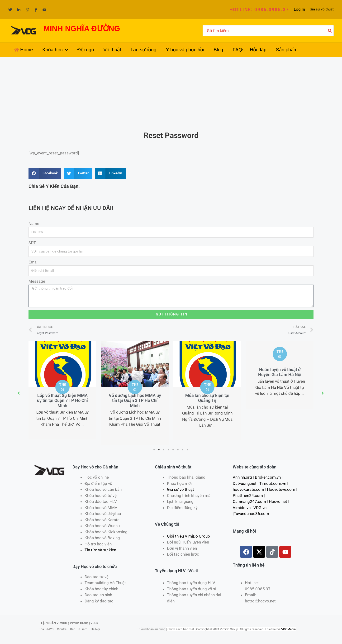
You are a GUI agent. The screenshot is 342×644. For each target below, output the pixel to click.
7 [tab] (183, 450)
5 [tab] (173, 450)
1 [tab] (154, 450)
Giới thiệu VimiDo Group (188, 536)
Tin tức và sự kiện (100, 550)
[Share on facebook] (45, 173)
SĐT (32, 243)
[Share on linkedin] (110, 173)
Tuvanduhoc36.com (251, 514)
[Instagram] (27, 10)
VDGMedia (288, 629)
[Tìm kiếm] (330, 31)
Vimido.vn (242, 508)
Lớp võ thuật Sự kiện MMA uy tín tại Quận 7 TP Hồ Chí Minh (62, 401)
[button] (259, 10)
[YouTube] (44, 10)
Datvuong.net (245, 483)
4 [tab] (169, 450)
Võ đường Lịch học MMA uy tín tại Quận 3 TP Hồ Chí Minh (135, 401)
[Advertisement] (171, 93)
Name (34, 224)
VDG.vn (260, 508)
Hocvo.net (278, 501)
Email (33, 262)
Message (37, 281)
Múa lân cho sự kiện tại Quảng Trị (207, 398)
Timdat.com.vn (273, 483)
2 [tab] (159, 450)
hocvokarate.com (248, 489)
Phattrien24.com (248, 496)
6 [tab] (178, 450)
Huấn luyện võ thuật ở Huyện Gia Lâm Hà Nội (280, 372)
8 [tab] (188, 450)
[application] (65, 50)
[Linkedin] (19, 10)
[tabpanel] (62, 390)
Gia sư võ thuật (322, 9)
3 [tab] (164, 450)
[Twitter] (10, 10)
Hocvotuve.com (281, 489)
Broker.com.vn (268, 477)
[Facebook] (36, 10)
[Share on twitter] (78, 173)
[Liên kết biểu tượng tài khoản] (299, 10)
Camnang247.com (249, 501)
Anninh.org (242, 477)
